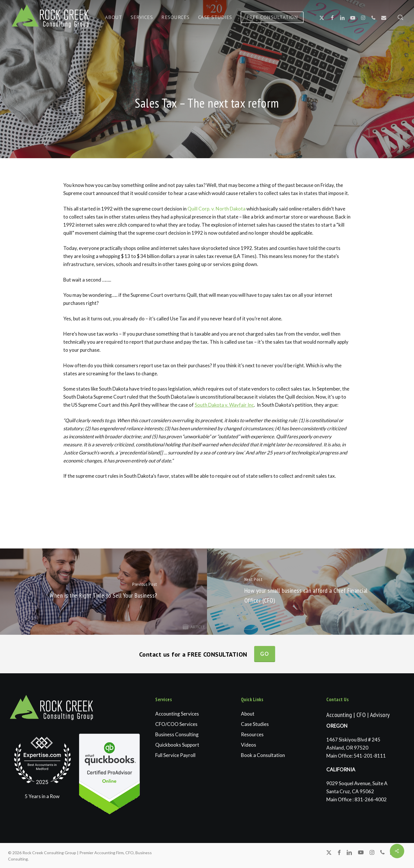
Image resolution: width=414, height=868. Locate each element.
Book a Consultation (263, 755)
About (248, 714)
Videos (249, 745)
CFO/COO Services (176, 724)
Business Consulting (177, 734)
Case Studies (255, 724)
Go (265, 654)
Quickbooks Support (177, 745)
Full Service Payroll (175, 755)
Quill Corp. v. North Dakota (216, 209)
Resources (252, 734)
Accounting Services (177, 714)
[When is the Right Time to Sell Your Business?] (103, 592)
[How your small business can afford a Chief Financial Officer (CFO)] (310, 592)
